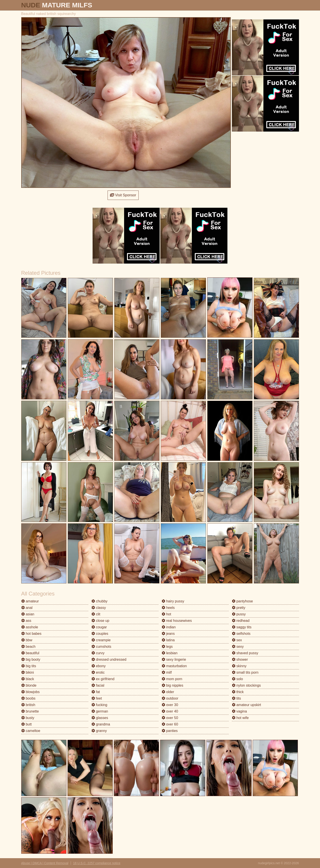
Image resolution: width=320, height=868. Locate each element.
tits (236, 698)
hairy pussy (173, 601)
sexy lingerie (174, 659)
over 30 (170, 705)
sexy (238, 647)
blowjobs (31, 692)
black (28, 679)
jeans (168, 634)
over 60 (170, 724)
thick (238, 692)
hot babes (31, 634)
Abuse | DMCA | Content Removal (45, 863)
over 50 (170, 718)
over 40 (170, 711)
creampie (101, 640)
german (100, 711)
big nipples (173, 685)
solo (237, 679)
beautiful (30, 653)
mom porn (172, 679)
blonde (29, 685)
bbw (27, 640)
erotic (98, 672)
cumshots (101, 647)
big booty (31, 659)
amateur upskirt (247, 705)
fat (96, 692)
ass (26, 621)
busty (28, 718)
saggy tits (242, 627)
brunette (30, 711)
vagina (239, 711)
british (28, 705)
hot (166, 614)
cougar (99, 627)
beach (28, 647)
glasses (100, 718)
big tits (29, 666)
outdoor (170, 698)
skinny (239, 666)
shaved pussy (245, 653)
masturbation (174, 666)
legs (167, 647)
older (168, 692)
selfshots (241, 634)
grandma (101, 724)
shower (240, 659)
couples (100, 634)
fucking (99, 705)
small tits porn (245, 672)
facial (98, 685)
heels (168, 608)
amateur (30, 601)
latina (168, 640)
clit (96, 614)
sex (237, 640)
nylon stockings (246, 685)
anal (27, 608)
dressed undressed (109, 659)
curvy (98, 653)
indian (169, 627)
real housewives (177, 621)
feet (97, 698)
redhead (241, 621)
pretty (239, 608)
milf (167, 672)
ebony (99, 666)
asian (28, 614)
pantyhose (242, 601)
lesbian (170, 653)
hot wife (240, 718)
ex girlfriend (103, 679)
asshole (30, 627)
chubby (100, 601)
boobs (28, 698)
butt (26, 724)
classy (99, 608)
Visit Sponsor (123, 195)
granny (99, 731)
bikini (28, 672)
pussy (239, 614)
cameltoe (31, 731)
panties (170, 731)
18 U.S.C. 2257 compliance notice (97, 863)
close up (100, 621)
